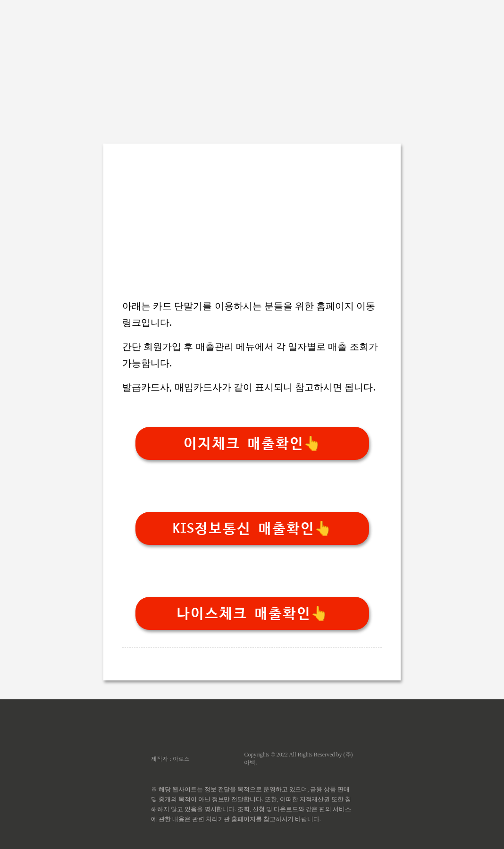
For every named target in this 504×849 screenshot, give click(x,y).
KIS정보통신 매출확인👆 (252, 529)
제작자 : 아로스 (170, 759)
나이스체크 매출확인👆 (252, 614)
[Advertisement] (252, 66)
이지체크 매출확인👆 (252, 444)
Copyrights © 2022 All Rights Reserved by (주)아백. (298, 759)
